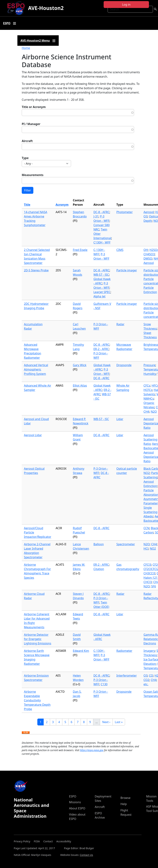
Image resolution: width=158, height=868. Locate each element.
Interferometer (127, 676)
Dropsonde (124, 365)
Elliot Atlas (80, 386)
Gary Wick (80, 365)
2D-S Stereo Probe (36, 270)
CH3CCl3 (149, 573)
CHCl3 (148, 582)
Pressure (149, 365)
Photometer (124, 212)
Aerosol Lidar (33, 435)
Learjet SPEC (102, 292)
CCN (146, 528)
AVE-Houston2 (46, 8)
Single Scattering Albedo (150, 512)
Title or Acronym (34, 107)
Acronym (62, 205)
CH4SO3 (149, 254)
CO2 (146, 680)
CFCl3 (147, 565)
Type (25, 158)
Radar (120, 324)
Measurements (33, 175)
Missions (75, 802)
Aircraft (27, 141)
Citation (99, 569)
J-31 (96, 216)
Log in (126, 5)
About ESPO (77, 808)
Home (26, 48)
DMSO (148, 259)
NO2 (147, 473)
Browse (125, 798)
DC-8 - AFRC (101, 212)
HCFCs (148, 390)
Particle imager (127, 270)
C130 (104, 684)
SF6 (153, 586)
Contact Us (86, 855)
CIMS (120, 250)
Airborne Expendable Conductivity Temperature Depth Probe (37, 700)
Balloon (99, 544)
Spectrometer (126, 544)
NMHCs (149, 399)
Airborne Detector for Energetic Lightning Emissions (38, 639)
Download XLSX (26, 733)
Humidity (150, 374)
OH (146, 250)
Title (27, 205)
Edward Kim (81, 651)
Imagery (149, 651)
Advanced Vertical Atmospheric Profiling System (36, 369)
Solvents (149, 394)
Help (124, 804)
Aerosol (149, 212)
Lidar (120, 419)
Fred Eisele (80, 250)
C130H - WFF (102, 242)
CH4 (146, 412)
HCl (146, 549)
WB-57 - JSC (101, 275)
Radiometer (124, 651)
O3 (145, 216)
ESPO (73, 796)
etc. (146, 684)
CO (151, 676)
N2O (154, 412)
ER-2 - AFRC (101, 349)
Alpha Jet (99, 296)
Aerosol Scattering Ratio (150, 439)
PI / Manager (31, 124)
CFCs (147, 386)
